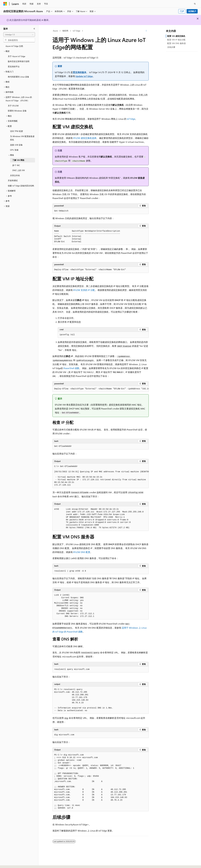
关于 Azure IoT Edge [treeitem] (17, 56)
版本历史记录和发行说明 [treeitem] (19, 61)
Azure (55, 31)
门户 (182, 11)
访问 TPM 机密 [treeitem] (17, 131)
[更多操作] (146, 31)
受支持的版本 (80, 72)
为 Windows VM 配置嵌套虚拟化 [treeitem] (22, 138)
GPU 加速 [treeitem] (14, 150)
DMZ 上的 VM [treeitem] (19, 170)
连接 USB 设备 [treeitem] (16, 145)
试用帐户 (192, 11)
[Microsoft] (5, 4)
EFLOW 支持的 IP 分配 (84, 290)
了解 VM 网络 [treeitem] (18, 160)
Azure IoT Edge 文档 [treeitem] (14, 46)
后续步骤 (171, 47)
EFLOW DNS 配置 (82, 552)
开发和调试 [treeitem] (13, 180)
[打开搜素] (195, 4)
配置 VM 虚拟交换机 (176, 36)
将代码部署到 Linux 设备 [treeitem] (18, 77)
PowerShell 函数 (71, 368)
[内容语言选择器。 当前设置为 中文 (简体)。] (11, 863)
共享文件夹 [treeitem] (15, 175)
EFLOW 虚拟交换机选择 (85, 138)
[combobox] (19, 35)
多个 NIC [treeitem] (16, 165)
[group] (101, 389)
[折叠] (34, 29)
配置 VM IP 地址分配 (176, 40)
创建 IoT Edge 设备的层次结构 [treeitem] (21, 186)
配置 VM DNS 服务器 (177, 43)
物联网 (65, 31)
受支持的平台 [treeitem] (14, 66)
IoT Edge (76, 31)
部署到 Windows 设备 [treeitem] (17, 111)
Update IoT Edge (84, 76)
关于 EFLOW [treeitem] (13, 106)
